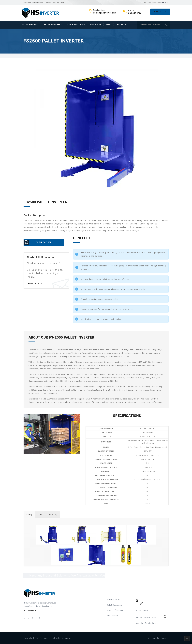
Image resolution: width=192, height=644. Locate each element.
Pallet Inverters (30, 25)
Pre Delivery (113, 616)
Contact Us (160, 12)
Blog (109, 25)
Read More (30, 611)
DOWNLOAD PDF (44, 242)
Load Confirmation (115, 610)
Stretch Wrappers (76, 25)
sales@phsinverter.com (146, 617)
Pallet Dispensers (53, 25)
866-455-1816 (142, 610)
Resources (96, 25)
